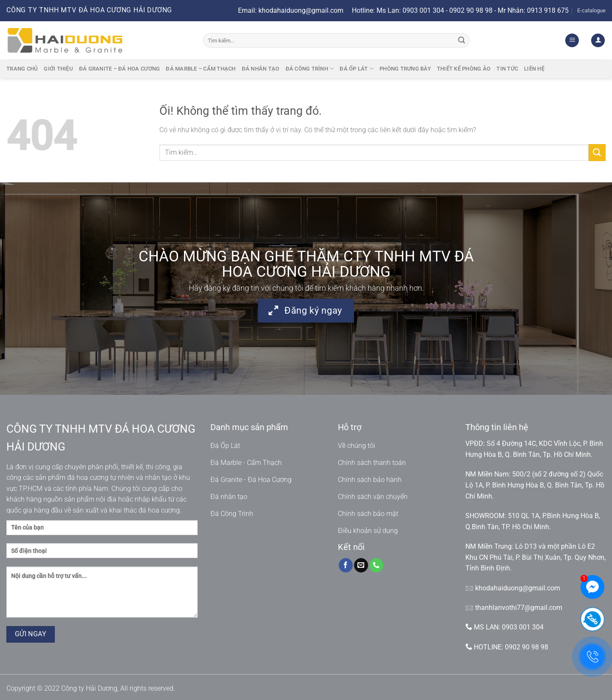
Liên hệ (534, 69)
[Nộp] (462, 40)
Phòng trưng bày (405, 69)
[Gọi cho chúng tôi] (376, 565)
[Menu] (572, 41)
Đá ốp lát (357, 69)
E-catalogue (591, 10)
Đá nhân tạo (261, 69)
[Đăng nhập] (598, 41)
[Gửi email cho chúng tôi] (361, 565)
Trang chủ (22, 69)
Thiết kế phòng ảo (464, 69)
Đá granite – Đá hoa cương (119, 69)
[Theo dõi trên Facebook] (346, 565)
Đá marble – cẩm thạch (201, 69)
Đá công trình (310, 69)
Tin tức (507, 69)
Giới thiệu (58, 69)
